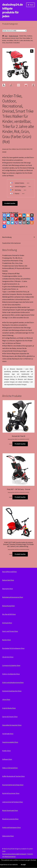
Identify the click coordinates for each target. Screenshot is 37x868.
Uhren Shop (6, 699)
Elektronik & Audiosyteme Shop (13, 682)
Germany (18, 190)
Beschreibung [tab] (7, 237)
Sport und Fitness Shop (10, 631)
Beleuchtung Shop (8, 606)
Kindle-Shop (6, 751)
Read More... (33, 864)
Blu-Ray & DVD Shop (9, 614)
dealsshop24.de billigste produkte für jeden (13, 10)
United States (19, 183)
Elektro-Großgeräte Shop (11, 674)
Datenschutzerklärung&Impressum (14, 854)
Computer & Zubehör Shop (11, 665)
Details (4, 152)
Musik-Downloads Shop (10, 810)
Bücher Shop (7, 640)
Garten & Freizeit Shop (10, 717)
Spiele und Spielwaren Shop (11, 827)
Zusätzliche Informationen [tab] (11, 243)
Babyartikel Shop (8, 580)
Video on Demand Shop (10, 768)
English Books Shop (9, 708)
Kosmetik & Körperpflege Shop (13, 785)
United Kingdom (20, 186)
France (17, 193)
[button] (32, 51)
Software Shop (7, 759)
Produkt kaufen (10, 203)
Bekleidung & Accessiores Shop (13, 597)
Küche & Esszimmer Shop (11, 793)
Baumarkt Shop (8, 589)
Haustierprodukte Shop (10, 742)
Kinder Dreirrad (13, 36)
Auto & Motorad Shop (9, 572)
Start (6, 36)
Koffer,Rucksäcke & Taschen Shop (13, 776)
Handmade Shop (8, 734)
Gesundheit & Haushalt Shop (12, 725)
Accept (23, 864)
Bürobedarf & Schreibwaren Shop (13, 648)
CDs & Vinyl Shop (8, 657)
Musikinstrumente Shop (10, 819)
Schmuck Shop (7, 623)
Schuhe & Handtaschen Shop (12, 691)
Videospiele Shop (8, 836)
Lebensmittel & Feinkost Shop (13, 802)
